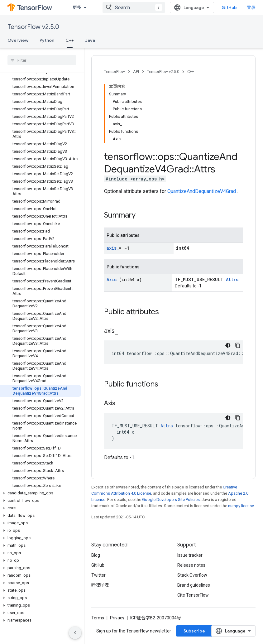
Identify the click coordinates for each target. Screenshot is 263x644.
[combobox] (134, 7)
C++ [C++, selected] (70, 40)
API (136, 72)
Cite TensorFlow (193, 595)
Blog (96, 555)
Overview (18, 40)
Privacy (117, 618)
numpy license (241, 506)
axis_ (113, 248)
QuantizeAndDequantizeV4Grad (202, 191)
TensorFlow (115, 72)
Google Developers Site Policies (171, 500)
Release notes (191, 565)
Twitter (98, 575)
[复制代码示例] (238, 345)
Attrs (232, 279)
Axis (113, 279)
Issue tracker (190, 555)
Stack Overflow (192, 575)
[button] (41, 493)
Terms (98, 618)
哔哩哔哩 (100, 585)
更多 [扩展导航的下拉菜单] (77, 7)
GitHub (229, 7)
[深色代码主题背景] (228, 345)
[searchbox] (42, 60)
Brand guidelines (194, 585)
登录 (251, 7)
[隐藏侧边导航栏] (75, 633)
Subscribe (194, 631)
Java (90, 40)
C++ (191, 72)
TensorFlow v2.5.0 (33, 27)
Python (47, 40)
